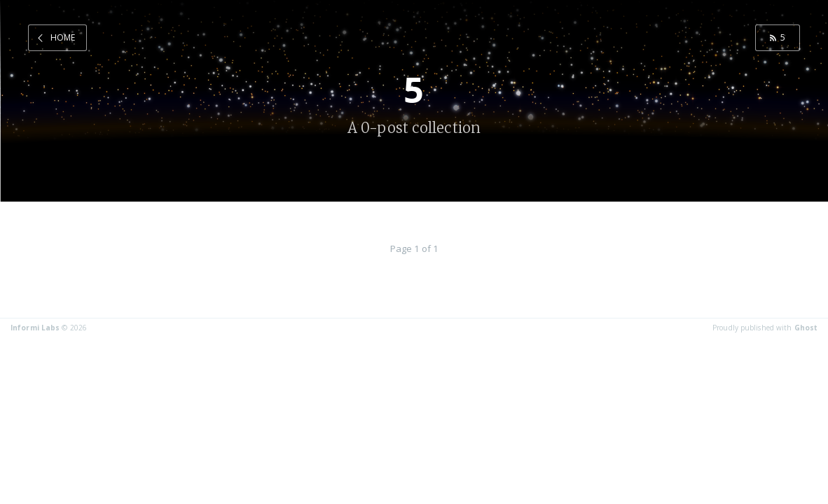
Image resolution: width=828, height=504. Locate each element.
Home (63, 37)
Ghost (806, 328)
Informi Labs (35, 328)
